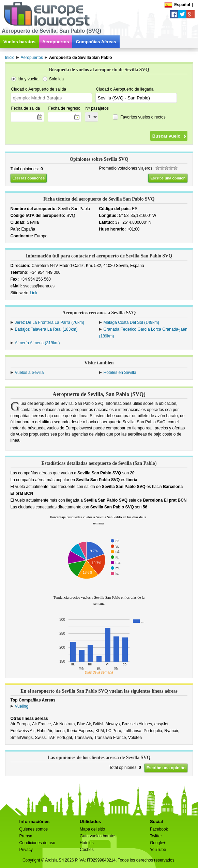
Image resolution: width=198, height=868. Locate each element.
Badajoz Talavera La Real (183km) (46, 329)
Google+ (158, 843)
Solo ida (56, 79)
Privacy (26, 850)
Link (34, 293)
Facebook (159, 829)
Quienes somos (34, 829)
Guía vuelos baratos (98, 836)
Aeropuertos (56, 42)
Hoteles (87, 843)
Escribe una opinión (168, 178)
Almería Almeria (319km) (37, 343)
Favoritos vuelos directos (143, 117)
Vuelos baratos (19, 42)
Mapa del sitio (92, 829)
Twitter (156, 836)
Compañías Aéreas (96, 42)
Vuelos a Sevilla (29, 373)
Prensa (26, 836)
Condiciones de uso (37, 843)
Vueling (22, 706)
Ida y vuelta (28, 79)
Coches (87, 850)
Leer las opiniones (29, 178)
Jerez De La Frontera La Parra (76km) (50, 322)
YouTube (158, 850)
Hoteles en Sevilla (120, 373)
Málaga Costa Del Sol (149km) (131, 322)
